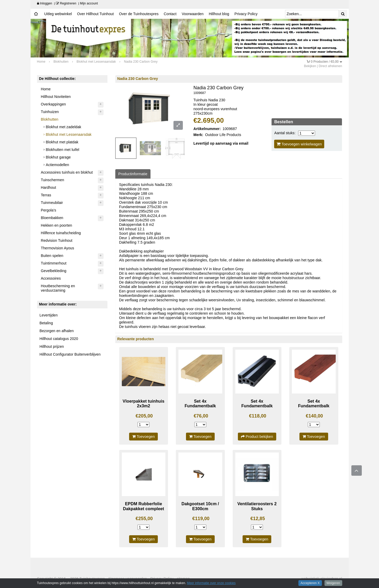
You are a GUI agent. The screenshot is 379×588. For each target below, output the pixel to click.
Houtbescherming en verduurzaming (58, 288)
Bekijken (310, 66)
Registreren (66, 3)
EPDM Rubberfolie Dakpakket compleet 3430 (144, 508)
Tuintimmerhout (54, 263)
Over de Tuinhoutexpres (139, 14)
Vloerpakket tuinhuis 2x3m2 (143, 404)
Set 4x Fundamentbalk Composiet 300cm (257, 406)
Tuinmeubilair (52, 203)
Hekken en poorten (57, 225)
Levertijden (49, 315)
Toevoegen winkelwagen (299, 144)
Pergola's (49, 210)
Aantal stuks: (285, 133)
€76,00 (201, 416)
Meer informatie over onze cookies (211, 583)
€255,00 (144, 519)
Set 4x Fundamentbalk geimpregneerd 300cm (200, 408)
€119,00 (201, 519)
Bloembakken (52, 218)
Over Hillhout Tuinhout (95, 14)
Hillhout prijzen (52, 346)
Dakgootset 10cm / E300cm (200, 506)
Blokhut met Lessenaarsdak (69, 134)
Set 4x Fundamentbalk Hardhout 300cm (314, 406)
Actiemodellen (58, 165)
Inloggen (45, 3)
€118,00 (258, 416)
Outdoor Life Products (223, 135)
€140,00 (314, 416)
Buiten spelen (52, 256)
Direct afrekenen (330, 66)
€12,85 (258, 519)
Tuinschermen (53, 180)
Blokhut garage (58, 157)
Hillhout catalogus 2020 (59, 339)
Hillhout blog (219, 14)
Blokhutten (50, 119)
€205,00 (144, 416)
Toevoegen (143, 437)
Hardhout (49, 187)
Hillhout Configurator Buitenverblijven (70, 354)
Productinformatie (133, 174)
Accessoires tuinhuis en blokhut (67, 172)
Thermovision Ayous (58, 248)
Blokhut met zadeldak (64, 127)
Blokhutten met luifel (63, 150)
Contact (170, 14)
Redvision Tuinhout (57, 240)
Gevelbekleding (54, 271)
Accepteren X (310, 583)
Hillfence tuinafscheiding (61, 233)
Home (46, 89)
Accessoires (51, 278)
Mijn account (89, 3)
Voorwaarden (193, 14)
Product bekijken (257, 437)
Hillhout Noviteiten (56, 97)
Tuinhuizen (50, 112)
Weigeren (333, 583)
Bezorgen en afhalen (57, 331)
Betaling (46, 323)
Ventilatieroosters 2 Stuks (257, 506)
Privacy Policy (246, 14)
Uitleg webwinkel (58, 14)
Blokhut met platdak (62, 142)
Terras (46, 195)
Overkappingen (53, 104)
